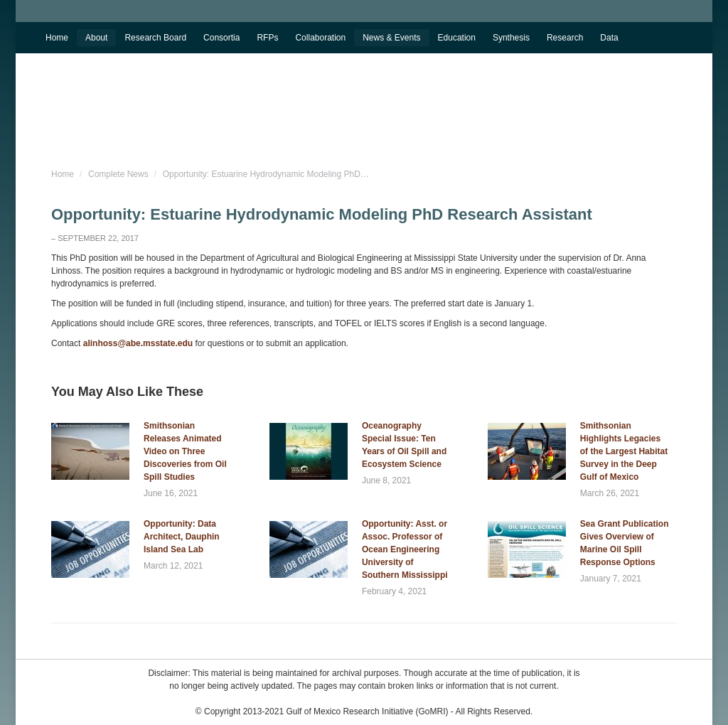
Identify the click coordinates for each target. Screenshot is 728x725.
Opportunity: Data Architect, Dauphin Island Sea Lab (182, 537)
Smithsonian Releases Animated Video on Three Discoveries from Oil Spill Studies (185, 451)
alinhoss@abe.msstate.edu (138, 343)
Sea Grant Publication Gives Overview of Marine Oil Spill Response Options (625, 543)
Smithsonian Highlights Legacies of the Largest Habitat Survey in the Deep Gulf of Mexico (624, 451)
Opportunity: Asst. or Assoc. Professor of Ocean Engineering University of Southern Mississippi (405, 549)
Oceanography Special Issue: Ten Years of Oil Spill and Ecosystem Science (404, 445)
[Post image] (90, 451)
